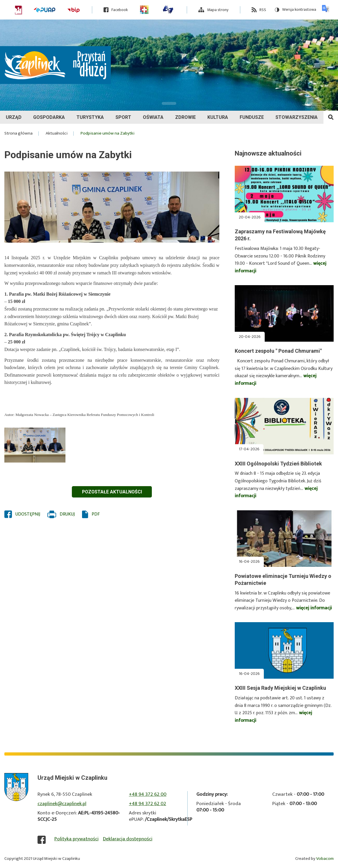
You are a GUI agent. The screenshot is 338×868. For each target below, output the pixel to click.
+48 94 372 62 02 (147, 804)
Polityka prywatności (77, 839)
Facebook (120, 10)
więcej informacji (314, 608)
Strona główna (18, 133)
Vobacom (325, 859)
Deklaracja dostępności (128, 839)
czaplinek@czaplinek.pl (62, 804)
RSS (263, 10)
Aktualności (57, 133)
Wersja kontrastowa (296, 10)
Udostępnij (28, 514)
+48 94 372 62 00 (148, 794)
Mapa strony (218, 10)
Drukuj (67, 514)
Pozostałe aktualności (112, 492)
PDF (96, 514)
